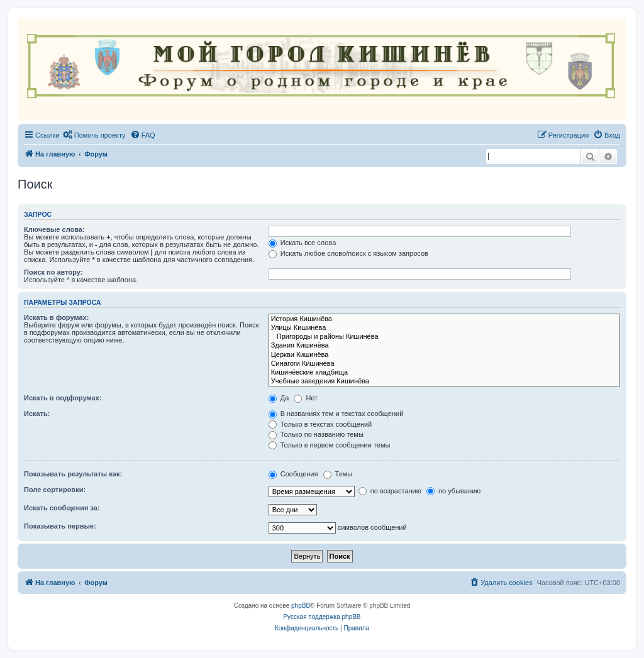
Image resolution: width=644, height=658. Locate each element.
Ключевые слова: (54, 229)
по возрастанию (390, 491)
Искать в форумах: (56, 317)
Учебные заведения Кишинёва (444, 381)
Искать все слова (303, 243)
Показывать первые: (60, 526)
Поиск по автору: (53, 272)
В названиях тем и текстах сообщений (336, 414)
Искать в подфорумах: (63, 398)
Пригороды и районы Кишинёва (444, 337)
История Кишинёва (444, 319)
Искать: (37, 414)
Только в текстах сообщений (320, 424)
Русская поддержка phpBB (322, 617)
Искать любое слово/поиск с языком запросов (348, 253)
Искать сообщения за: (62, 508)
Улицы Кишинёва (444, 328)
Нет (306, 398)
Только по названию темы (316, 434)
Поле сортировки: (55, 490)
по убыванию (453, 491)
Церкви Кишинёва (444, 355)
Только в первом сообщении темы (330, 445)
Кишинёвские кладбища (444, 373)
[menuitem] (94, 135)
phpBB (301, 606)
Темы (338, 474)
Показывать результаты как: (73, 474)
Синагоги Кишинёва (444, 364)
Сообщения (293, 474)
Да (279, 398)
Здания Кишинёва (444, 346)
